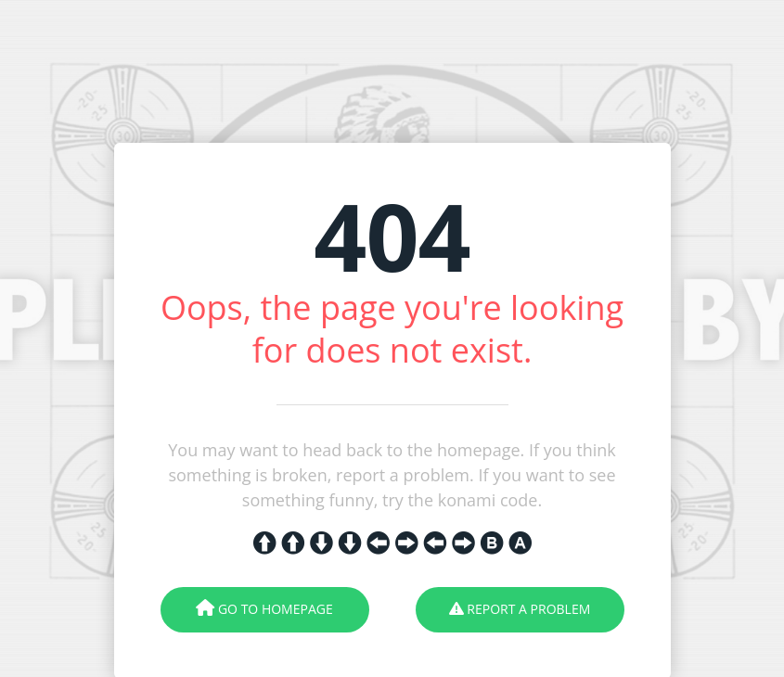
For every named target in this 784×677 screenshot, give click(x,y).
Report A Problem (520, 609)
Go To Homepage (264, 609)
